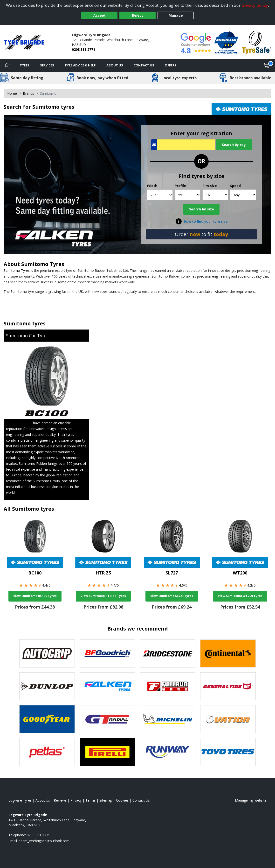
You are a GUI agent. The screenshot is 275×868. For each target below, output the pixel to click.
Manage (176, 15)
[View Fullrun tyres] (168, 686)
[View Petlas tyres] (47, 752)
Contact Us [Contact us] (144, 65)
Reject (137, 15)
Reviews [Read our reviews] (60, 800)
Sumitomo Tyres (43, 264)
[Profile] (188, 195)
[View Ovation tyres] (228, 719)
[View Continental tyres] (228, 653)
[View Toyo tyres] (228, 752)
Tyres (25, 65)
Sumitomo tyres (25, 323)
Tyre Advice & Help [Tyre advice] (80, 65)
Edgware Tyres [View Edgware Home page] (20, 800)
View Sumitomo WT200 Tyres (240, 596)
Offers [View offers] (171, 65)
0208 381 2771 (83, 49)
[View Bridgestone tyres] (168, 653)
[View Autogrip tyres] (47, 653)
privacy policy (255, 5)
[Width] (160, 195)
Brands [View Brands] (28, 93)
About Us (115, 65)
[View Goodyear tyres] (47, 719)
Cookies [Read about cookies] (122, 800)
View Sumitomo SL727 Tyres (172, 596)
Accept (100, 15)
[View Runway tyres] (168, 752)
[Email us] (44, 841)
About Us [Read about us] (43, 800)
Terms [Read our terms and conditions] (90, 800)
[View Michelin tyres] (168, 719)
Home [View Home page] (12, 93)
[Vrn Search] (183, 145)
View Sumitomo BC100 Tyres (35, 596)
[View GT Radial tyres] (107, 719)
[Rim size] (215, 195)
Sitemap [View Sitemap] (106, 800)
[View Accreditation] (226, 42)
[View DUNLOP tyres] (47, 686)
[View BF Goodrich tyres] (107, 653)
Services (47, 65)
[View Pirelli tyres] (107, 752)
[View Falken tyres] (107, 686)
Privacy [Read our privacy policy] (76, 800)
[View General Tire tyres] (228, 686)
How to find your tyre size (206, 221)
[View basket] (267, 65)
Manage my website (251, 800)
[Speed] (243, 195)
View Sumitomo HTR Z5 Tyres (103, 596)
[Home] (7, 65)
